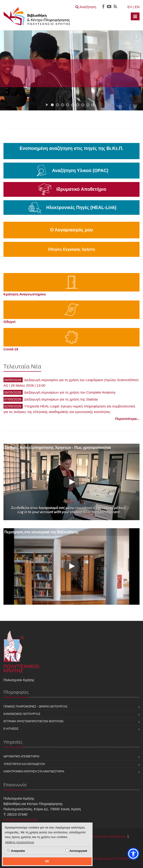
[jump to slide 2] (57, 105)
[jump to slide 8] (88, 105)
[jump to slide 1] (52, 105)
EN (137, 7)
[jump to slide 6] (78, 105)
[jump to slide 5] (73, 105)
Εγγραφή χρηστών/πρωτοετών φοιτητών (33, 721)
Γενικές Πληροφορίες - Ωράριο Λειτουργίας (36, 707)
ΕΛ (130, 7)
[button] (133, 854)
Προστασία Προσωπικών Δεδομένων (98, 836)
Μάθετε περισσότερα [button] (20, 842)
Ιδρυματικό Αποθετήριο (21, 756)
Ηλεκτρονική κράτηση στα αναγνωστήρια (34, 771)
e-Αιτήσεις (11, 729)
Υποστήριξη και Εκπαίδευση (24, 764)
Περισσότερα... (127, 419)
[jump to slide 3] (62, 105)
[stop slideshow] (93, 105)
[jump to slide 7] (83, 105)
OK (47, 861)
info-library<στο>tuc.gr (21, 820)
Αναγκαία (16, 851)
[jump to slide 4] (68, 105)
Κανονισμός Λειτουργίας (22, 714)
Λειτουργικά (76, 851)
